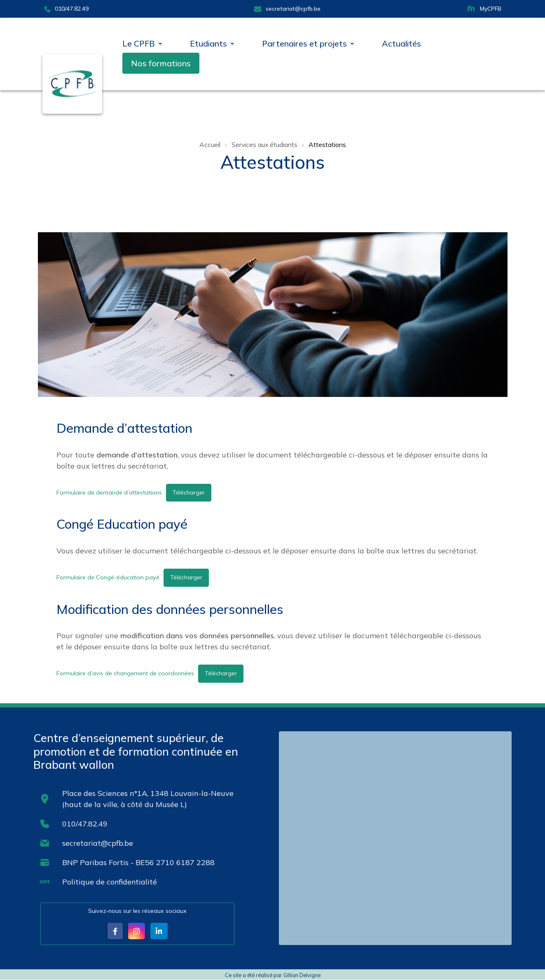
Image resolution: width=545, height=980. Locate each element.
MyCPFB (483, 9)
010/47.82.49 (66, 9)
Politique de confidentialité (110, 882)
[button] (115, 931)
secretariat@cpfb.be (287, 9)
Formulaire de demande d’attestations (109, 492)
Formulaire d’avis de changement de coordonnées (125, 673)
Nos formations (161, 63)
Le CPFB (139, 43)
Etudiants (208, 43)
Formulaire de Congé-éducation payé (108, 577)
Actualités (401, 43)
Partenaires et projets (304, 43)
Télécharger (189, 492)
